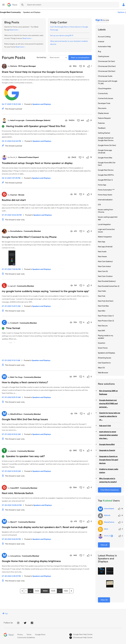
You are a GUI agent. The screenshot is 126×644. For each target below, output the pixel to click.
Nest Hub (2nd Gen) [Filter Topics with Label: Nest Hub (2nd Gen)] (106, 301)
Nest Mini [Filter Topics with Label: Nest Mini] (102, 311)
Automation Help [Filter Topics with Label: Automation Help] (104, 47)
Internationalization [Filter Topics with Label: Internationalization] (105, 200)
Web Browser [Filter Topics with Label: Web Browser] (103, 373)
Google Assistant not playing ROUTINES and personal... (108, 404)
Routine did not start (14, 200)
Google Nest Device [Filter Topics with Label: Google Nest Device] (106, 170)
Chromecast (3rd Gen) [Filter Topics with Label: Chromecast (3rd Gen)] (107, 71)
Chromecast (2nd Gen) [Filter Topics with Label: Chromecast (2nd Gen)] (107, 66)
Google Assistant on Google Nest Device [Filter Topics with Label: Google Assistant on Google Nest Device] (106, 139)
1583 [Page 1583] (66, 591)
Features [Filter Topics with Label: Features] (101, 123)
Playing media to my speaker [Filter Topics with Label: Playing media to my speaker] (106, 337)
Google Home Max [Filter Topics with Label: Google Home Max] (105, 158)
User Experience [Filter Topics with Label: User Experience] (104, 363)
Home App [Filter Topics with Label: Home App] (102, 185)
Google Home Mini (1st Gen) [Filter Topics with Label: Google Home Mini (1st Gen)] (107, 164)
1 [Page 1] (26, 591)
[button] (102, 571)
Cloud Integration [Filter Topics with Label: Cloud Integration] (105, 89)
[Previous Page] (22, 591)
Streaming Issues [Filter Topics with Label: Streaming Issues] (105, 358)
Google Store (40, 635)
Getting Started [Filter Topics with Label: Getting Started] (104, 133)
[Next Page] (71, 591)
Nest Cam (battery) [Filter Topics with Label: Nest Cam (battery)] (105, 261)
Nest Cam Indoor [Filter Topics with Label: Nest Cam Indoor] (104, 266)
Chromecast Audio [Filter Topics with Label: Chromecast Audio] (105, 76)
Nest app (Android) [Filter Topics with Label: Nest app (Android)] (105, 247)
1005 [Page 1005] (53, 591)
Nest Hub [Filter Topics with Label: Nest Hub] (102, 296)
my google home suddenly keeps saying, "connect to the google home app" (46, 291)
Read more (14, 30)
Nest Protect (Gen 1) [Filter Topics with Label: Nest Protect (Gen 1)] (106, 316)
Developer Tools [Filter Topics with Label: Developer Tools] (104, 103)
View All (104, 600)
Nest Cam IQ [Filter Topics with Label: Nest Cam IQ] (103, 271)
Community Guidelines (26, 638)
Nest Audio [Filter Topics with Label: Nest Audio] (102, 252)
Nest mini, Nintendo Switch (18, 493)
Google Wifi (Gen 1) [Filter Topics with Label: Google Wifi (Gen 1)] (105, 180)
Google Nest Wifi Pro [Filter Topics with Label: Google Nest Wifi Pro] (106, 175)
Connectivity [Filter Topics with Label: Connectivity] (103, 93)
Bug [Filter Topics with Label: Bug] (99, 51)
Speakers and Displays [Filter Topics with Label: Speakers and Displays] (106, 353)
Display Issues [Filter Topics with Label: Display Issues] (103, 113)
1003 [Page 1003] (37, 591)
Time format (13, 328)
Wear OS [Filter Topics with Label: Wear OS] (101, 368)
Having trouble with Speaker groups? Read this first (36, 126)
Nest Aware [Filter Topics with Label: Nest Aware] (102, 257)
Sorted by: (42, 57)
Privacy (20, 635)
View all (104, 545)
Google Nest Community (12, 5)
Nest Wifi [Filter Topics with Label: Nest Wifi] (101, 331)
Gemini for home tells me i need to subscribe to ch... (110, 416)
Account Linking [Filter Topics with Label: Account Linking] (104, 37)
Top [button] (6, 614)
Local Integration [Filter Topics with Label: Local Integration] (104, 224)
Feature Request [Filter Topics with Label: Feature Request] (104, 118)
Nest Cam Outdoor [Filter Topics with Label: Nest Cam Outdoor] (105, 276)
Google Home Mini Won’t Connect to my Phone (29, 237)
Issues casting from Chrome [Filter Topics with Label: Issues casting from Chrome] (105, 211)
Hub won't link (105, 426)
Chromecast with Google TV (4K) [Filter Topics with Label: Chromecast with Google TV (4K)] (108, 82)
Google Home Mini (107, 444)
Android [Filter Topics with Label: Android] (101, 42)
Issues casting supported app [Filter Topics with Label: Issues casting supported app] (108, 218)
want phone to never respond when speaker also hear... (109, 435)
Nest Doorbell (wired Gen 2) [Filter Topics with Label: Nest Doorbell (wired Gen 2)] (109, 286)
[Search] (69, 5)
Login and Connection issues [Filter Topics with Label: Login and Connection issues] (106, 231)
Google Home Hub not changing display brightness (31, 561)
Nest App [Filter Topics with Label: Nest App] (102, 242)
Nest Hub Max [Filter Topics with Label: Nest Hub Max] (103, 306)
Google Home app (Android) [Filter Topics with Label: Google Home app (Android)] (105, 152)
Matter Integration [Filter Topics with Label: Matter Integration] (105, 237)
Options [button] (121, 12)
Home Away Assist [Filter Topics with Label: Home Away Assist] (105, 195)
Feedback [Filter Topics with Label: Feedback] (102, 128)
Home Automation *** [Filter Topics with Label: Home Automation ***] (106, 190)
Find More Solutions (110, 490)
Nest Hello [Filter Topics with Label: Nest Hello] (102, 291)
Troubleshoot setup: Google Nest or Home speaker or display (37, 163)
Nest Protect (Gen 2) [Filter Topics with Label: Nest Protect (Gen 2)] (106, 321)
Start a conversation (80, 58)
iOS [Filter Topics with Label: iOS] (99, 205)
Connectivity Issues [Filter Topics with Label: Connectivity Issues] (106, 98)
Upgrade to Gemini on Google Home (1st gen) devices (109, 460)
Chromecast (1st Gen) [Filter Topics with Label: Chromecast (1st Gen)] (106, 61)
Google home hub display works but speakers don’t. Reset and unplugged (45, 527)
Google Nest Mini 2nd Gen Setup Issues (25, 419)
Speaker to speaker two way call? (25, 456)
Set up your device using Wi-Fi (62, 36)
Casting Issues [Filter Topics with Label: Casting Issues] (104, 56)
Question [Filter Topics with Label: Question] (102, 343)
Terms (29, 635)
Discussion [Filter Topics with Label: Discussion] (102, 108)
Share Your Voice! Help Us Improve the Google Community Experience (42, 72)
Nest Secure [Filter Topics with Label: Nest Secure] (103, 326)
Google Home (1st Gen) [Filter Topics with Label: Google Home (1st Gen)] (107, 145)
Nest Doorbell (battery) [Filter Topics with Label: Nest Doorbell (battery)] (107, 281)
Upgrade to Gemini (107, 450)
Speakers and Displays (42, 104)
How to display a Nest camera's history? (25, 382)
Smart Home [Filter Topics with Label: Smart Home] (103, 348)
